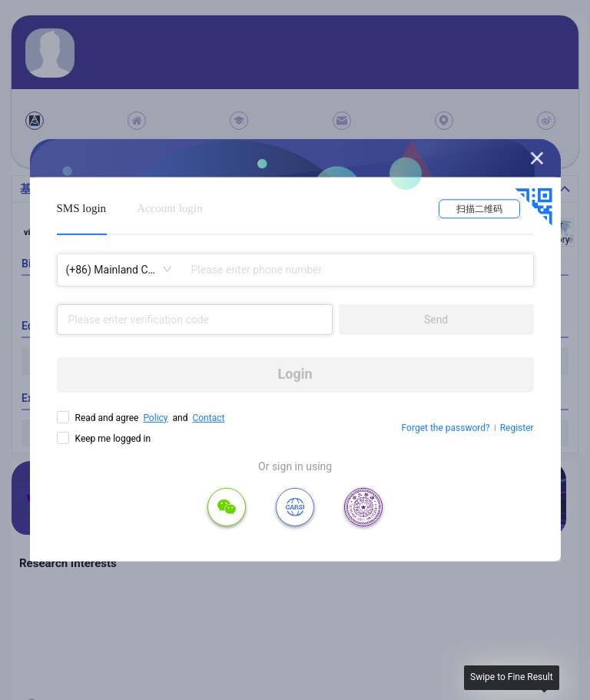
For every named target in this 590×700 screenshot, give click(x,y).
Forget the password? (446, 428)
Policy (155, 417)
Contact (208, 417)
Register (517, 428)
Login (295, 374)
